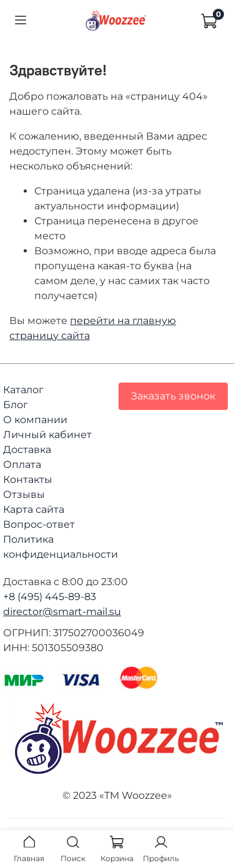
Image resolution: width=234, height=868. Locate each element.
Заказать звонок (173, 396)
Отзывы (24, 494)
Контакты (28, 479)
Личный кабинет (47, 435)
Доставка (27, 450)
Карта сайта (34, 509)
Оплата (22, 465)
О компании (35, 420)
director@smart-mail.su (62, 612)
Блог (16, 405)
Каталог (23, 390)
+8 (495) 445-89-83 (50, 597)
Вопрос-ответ (39, 524)
